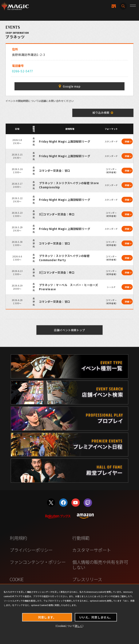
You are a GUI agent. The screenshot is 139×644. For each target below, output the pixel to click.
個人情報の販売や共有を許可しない (100, 565)
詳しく (79, 626)
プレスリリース (87, 579)
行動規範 (81, 538)
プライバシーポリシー (31, 550)
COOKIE (17, 579)
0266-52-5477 (23, 71)
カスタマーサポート (92, 550)
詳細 (127, 141)
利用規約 (18, 538)
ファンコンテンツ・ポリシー (38, 562)
